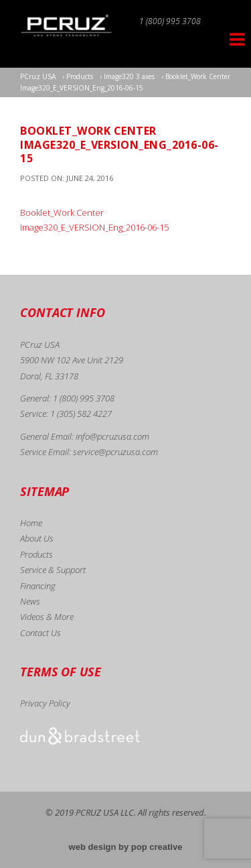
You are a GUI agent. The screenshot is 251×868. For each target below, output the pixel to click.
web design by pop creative (126, 847)
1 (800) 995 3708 (84, 398)
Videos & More (47, 617)
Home (31, 523)
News (30, 601)
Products (36, 554)
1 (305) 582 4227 (81, 414)
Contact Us (40, 633)
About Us (37, 538)
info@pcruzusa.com (112, 436)
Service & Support (53, 570)
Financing (38, 586)
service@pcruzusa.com (115, 452)
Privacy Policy (45, 703)
